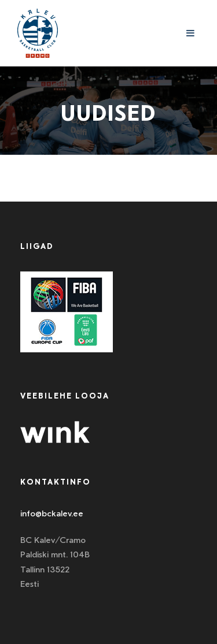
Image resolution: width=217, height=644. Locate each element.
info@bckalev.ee (52, 513)
